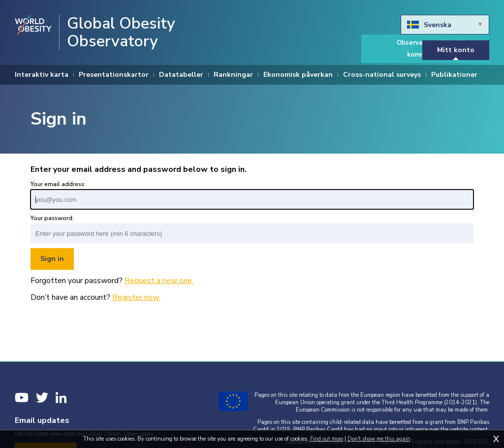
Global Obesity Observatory (121, 32)
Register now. (136, 297)
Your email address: (58, 184)
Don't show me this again (379, 439)
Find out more (327, 439)
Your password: (52, 218)
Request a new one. (159, 281)
